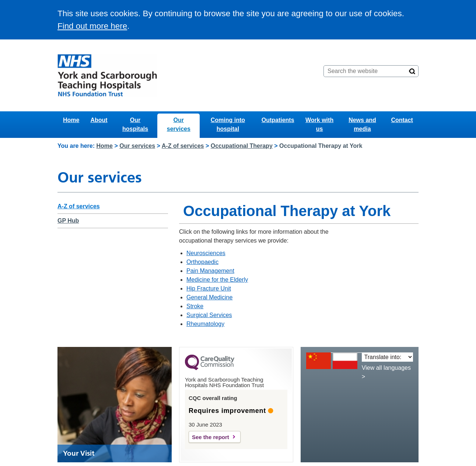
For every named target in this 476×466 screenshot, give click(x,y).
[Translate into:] (387, 357)
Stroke (195, 306)
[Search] (412, 71)
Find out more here (92, 26)
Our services (179, 124)
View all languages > (386, 372)
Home (71, 120)
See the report (211, 437)
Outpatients (278, 120)
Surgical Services (209, 315)
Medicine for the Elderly (217, 280)
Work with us (319, 124)
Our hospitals (135, 124)
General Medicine (209, 297)
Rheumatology (205, 324)
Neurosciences (206, 253)
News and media (362, 124)
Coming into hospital (228, 124)
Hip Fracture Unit (209, 288)
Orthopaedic (202, 262)
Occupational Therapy (242, 146)
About (99, 120)
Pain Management (210, 271)
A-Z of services (183, 146)
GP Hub (68, 221)
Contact (402, 120)
